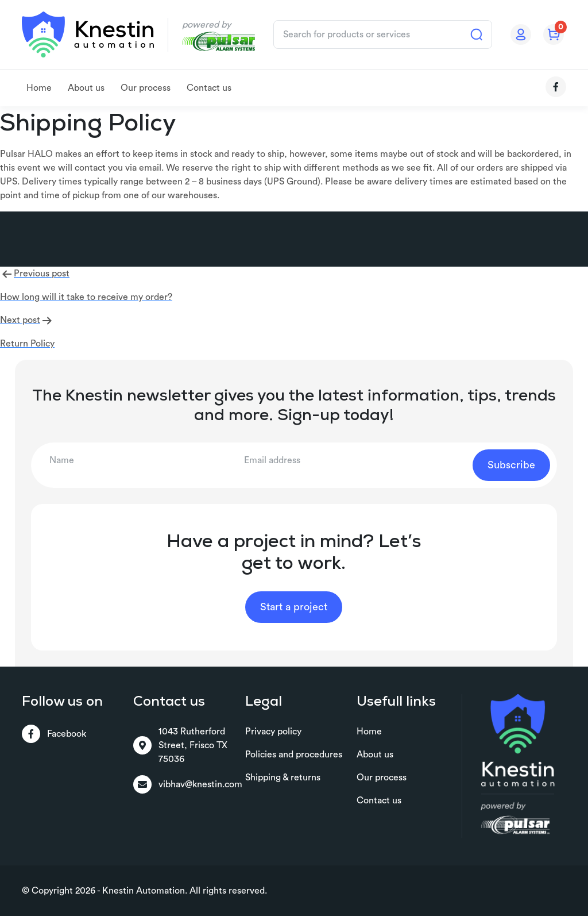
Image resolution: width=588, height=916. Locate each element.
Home (39, 88)
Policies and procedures (294, 755)
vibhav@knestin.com (188, 784)
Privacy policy (273, 732)
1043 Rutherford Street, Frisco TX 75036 (180, 745)
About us (86, 88)
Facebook (54, 734)
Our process (146, 88)
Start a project (294, 607)
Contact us (209, 88)
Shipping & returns (283, 778)
